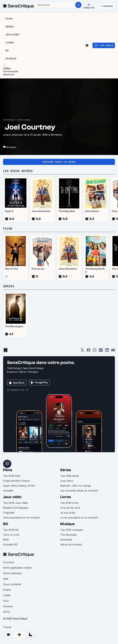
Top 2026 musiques (72, 530)
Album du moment (71, 545)
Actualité (8, 491)
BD (6, 524)
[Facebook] (88, 351)
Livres (66, 497)
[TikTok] (101, 351)
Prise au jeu (38, 269)
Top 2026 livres (69, 503)
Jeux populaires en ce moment (21, 518)
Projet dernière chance (16, 481)
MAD (6, 540)
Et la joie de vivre (70, 508)
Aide (6, 579)
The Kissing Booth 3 (95, 270)
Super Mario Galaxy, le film (19, 486)
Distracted (66, 540)
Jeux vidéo (12, 497)
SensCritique (9, 120)
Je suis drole (68, 513)
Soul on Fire (11, 269)
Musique (67, 524)
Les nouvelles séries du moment (79, 491)
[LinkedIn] (107, 351)
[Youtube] (113, 351)
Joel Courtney (24, 120)
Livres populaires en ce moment (79, 518)
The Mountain (68, 535)
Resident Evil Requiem (16, 508)
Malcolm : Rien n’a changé (76, 486)
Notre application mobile (17, 568)
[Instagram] (95, 351)
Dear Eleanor (92, 211)
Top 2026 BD (11, 530)
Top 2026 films (12, 476)
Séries (66, 470)
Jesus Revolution (41, 211)
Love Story (67, 481)
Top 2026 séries (70, 476)
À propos (9, 562)
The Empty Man (67, 211)
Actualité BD (10, 545)
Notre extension (12, 573)
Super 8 (9, 211)
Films (8, 470)
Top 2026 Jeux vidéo (15, 503)
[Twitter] (82, 351)
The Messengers (14, 326)
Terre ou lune (11, 535)
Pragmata (9, 513)
